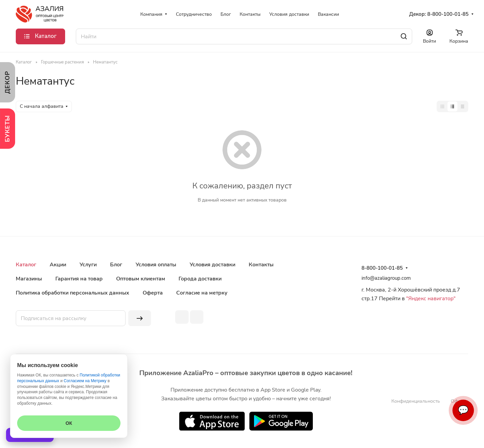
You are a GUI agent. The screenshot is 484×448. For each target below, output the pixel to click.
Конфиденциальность (416, 401)
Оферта (153, 293)
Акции (58, 265)
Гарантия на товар (79, 279)
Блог (116, 265)
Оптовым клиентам (141, 279)
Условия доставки (212, 265)
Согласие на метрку (202, 293)
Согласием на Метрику (85, 381)
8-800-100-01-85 (448, 14)
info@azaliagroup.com (386, 278)
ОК (69, 423)
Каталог (26, 265)
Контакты (261, 265)
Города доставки (200, 279)
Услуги (88, 265)
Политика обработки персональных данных (72, 293)
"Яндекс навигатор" (430, 299)
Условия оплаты (156, 265)
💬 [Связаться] (463, 410)
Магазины (29, 279)
